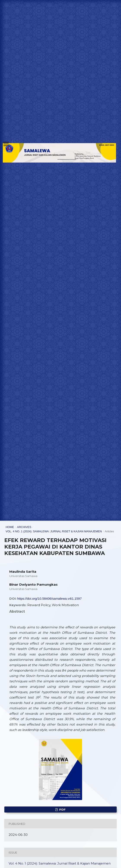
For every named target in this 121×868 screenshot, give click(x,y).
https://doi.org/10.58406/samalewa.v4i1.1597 (50, 598)
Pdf (62, 810)
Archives (24, 527)
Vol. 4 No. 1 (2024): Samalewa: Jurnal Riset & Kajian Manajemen (54, 531)
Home (10, 527)
